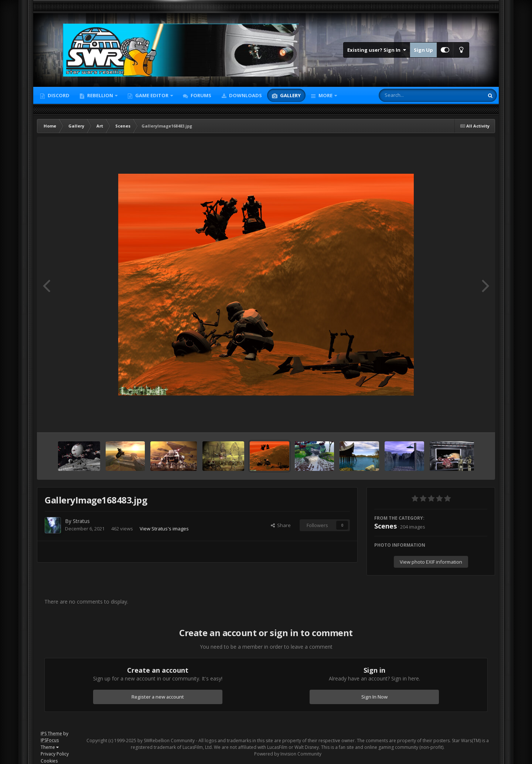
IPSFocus (50, 740)
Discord (58, 95)
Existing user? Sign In (377, 50)
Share (281, 525)
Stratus (81, 521)
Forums (200, 95)
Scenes (386, 526)
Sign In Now (374, 697)
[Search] (412, 95)
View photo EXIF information (431, 562)
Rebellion (100, 95)
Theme (50, 747)
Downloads (245, 95)
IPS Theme (51, 734)
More (325, 95)
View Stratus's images (164, 529)
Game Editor (152, 95)
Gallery (290, 95)
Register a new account (158, 697)
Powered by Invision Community (288, 754)
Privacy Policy (55, 754)
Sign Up (423, 50)
